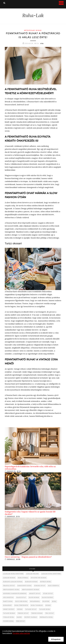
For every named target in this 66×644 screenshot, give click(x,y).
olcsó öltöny (48, 597)
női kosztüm (8, 597)
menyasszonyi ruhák (31, 590)
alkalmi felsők (33, 574)
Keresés (4, 3)
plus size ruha (21, 601)
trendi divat (23, 613)
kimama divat (40, 586)
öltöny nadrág (31, 617)
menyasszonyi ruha (11, 590)
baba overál (23, 578)
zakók (19, 617)
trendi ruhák (37, 613)
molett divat (35, 593)
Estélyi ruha (46, 582)
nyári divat (48, 593)
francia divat (9, 586)
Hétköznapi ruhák (33, 30)
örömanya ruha (46, 617)
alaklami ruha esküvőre (13, 574)
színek (20, 609)
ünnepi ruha (8, 621)
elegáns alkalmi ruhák (13, 582)
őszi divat (21, 621)
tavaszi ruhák (9, 613)
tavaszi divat (31, 609)
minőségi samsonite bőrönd (15, 593)
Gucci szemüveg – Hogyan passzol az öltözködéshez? (28, 557)
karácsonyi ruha (25, 586)
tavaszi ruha (45, 609)
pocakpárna (35, 601)
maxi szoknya (54, 586)
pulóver (46, 601)
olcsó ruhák (34, 597)
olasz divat (21, 597)
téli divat (50, 613)
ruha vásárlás (37, 605)
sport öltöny (9, 609)
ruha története (21, 605)
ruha (54, 601)
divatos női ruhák (39, 578)
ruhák (48, 605)
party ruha (8, 601)
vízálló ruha (9, 617)
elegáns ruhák (31, 582)
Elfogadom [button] (56, 639)
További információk (21, 633)
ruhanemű (8, 605)
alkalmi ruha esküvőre (51, 574)
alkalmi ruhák (9, 578)
